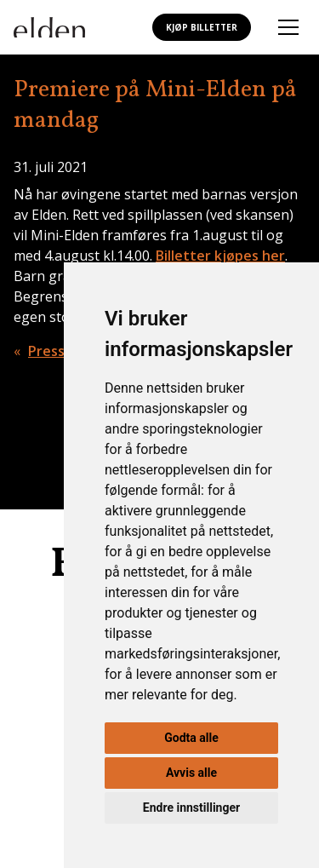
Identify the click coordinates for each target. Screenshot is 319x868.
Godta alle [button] (191, 738)
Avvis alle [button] (191, 773)
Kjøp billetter (202, 27)
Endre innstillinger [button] (191, 808)
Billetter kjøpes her (220, 256)
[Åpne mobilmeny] (288, 27)
